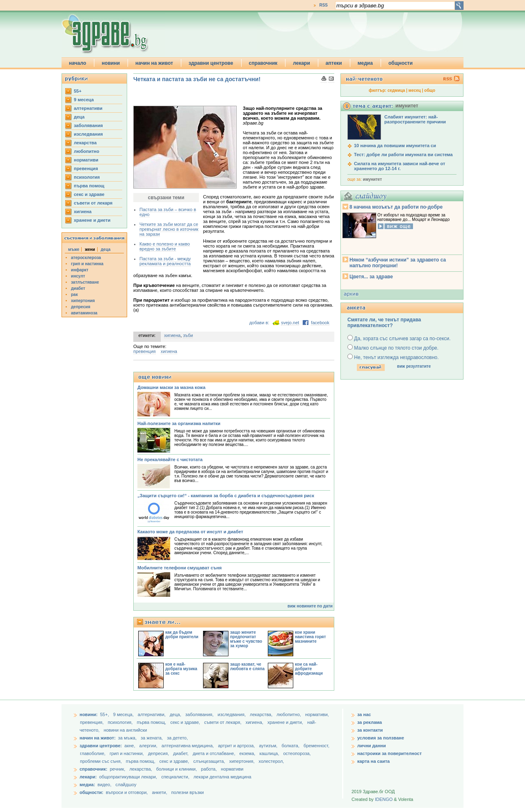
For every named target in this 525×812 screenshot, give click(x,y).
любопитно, (289, 714)
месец (415, 90)
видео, (105, 785)
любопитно (87, 151)
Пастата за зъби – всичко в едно (168, 212)
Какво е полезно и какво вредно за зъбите (165, 246)
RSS (323, 5)
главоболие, (93, 753)
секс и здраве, (186, 722)
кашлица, (270, 753)
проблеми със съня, (102, 761)
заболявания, (200, 714)
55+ (78, 91)
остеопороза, (297, 753)
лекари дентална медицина (223, 777)
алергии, (149, 746)
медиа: (87, 785)
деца (79, 117)
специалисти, (175, 777)
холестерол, (272, 761)
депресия (81, 307)
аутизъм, (269, 746)
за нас (364, 714)
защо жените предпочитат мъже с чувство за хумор (246, 639)
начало (78, 63)
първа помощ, (152, 722)
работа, (209, 769)
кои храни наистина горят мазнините (310, 637)
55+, (105, 714)
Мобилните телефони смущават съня (180, 568)
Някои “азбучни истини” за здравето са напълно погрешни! (398, 263)
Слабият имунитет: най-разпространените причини (415, 119)
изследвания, (232, 714)
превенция (86, 168)
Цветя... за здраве (371, 277)
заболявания (88, 125)
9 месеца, (124, 714)
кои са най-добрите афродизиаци (309, 669)
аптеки (334, 63)
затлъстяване (85, 282)
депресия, (159, 753)
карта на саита (373, 761)
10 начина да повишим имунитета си (395, 146)
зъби (188, 335)
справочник (263, 63)
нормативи (86, 160)
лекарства (85, 143)
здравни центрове (211, 63)
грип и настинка (87, 264)
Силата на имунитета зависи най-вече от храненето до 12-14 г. (399, 166)
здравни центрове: (101, 746)
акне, (130, 746)
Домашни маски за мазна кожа (171, 387)
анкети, (159, 792)
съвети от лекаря (93, 203)
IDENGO (384, 799)
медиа (365, 63)
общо (430, 90)
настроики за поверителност (389, 753)
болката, (291, 746)
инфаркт (80, 270)
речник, (118, 769)
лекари (301, 63)
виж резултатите (414, 366)
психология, (121, 722)
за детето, (177, 738)
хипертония (83, 301)
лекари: (88, 777)
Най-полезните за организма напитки (179, 423)
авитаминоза (84, 313)
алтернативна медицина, (188, 746)
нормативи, (317, 714)
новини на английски (126, 730)
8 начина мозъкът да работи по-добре (396, 207)
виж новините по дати (310, 606)
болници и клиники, (177, 769)
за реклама (370, 722)
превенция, (92, 722)
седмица (396, 90)
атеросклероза (86, 258)
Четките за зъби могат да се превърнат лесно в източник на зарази (169, 229)
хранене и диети (92, 220)
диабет (78, 288)
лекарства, (262, 714)
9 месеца (84, 100)
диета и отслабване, (215, 753)
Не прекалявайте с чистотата (170, 459)
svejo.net (290, 323)
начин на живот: (98, 738)
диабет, (181, 753)
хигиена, (255, 722)
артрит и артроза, (237, 746)
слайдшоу (126, 785)
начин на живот (154, 63)
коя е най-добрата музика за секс (181, 669)
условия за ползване (381, 738)
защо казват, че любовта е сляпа (247, 666)
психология (87, 177)
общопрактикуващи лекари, (128, 777)
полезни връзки (188, 792)
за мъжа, (127, 738)
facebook (320, 323)
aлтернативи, (152, 714)
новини (111, 63)
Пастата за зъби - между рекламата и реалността (165, 261)
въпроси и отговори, (127, 792)
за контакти (370, 730)
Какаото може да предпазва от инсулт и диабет (190, 532)
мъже (74, 249)
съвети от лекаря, (224, 722)
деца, (176, 714)
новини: (89, 714)
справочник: (94, 769)
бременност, (316, 746)
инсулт (78, 276)
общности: (91, 792)
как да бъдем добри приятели (182, 635)
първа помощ (89, 186)
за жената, (152, 738)
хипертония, (243, 761)
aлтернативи (88, 108)
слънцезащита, (210, 761)
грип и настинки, (127, 753)
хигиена (83, 212)
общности (401, 63)
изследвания (88, 134)
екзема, (248, 753)
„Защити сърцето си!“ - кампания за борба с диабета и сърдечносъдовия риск (226, 496)
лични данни (372, 746)
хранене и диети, (286, 722)
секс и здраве (89, 194)
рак (74, 295)
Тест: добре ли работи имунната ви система (403, 155)
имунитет (372, 179)
